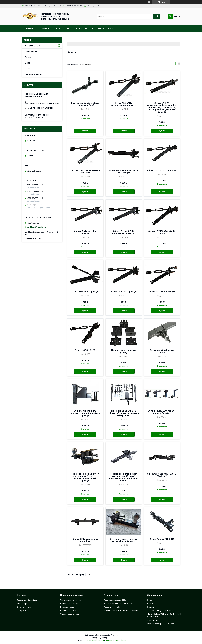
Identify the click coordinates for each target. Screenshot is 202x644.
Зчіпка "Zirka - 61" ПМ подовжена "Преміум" (124, 232)
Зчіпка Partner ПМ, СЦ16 (162, 539)
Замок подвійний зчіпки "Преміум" (162, 351)
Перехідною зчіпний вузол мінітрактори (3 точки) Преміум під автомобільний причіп (124, 477)
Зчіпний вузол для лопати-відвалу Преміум (162, 412)
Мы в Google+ (153, 620)
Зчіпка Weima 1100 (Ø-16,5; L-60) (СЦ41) (162, 475)
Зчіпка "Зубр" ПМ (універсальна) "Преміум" (124, 104)
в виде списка (179, 64)
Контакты (81, 28)
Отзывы (28, 69)
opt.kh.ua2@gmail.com (37, 227)
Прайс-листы (31, 51)
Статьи (28, 57)
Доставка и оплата (102, 28)
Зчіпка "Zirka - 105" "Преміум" (162, 170)
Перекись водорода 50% (115, 600)
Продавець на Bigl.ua (101, 638)
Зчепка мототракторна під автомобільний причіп (124, 540)
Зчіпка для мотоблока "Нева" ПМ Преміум (124, 172)
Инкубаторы (22, 603)
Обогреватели (23, 610)
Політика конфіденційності (116, 640)
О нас (68, 28)
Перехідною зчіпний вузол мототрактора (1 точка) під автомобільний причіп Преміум (85, 477)
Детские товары (24, 607)
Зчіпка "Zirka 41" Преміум (124, 292)
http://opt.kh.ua (33, 223)
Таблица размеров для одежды (161, 624)
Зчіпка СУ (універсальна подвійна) (85, 540)
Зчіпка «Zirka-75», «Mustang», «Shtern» (85, 172)
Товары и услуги (48, 28)
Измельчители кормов (70, 603)
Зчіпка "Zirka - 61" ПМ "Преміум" (85, 232)
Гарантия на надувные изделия (161, 610)
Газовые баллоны (68, 610)
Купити (85, 131)
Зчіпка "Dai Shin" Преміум (85, 292)
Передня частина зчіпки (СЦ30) (124, 351)
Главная (29, 28)
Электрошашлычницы (70, 614)
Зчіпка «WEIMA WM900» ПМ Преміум (162, 232)
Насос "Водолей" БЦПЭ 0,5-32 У (118, 603)
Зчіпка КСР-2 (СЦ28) (85, 350)
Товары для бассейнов (27, 600)
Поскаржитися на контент (94, 640)
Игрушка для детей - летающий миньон (121, 610)
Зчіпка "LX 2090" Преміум (162, 292)
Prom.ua (114, 635)
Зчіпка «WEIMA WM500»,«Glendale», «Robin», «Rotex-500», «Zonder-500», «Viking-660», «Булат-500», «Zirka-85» (162, 107)
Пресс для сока (67, 607)
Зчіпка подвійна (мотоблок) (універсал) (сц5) (85, 104)
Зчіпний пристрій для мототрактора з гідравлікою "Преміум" (85, 413)
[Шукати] (157, 16)
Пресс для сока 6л (112, 607)
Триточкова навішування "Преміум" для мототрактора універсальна (124, 413)
